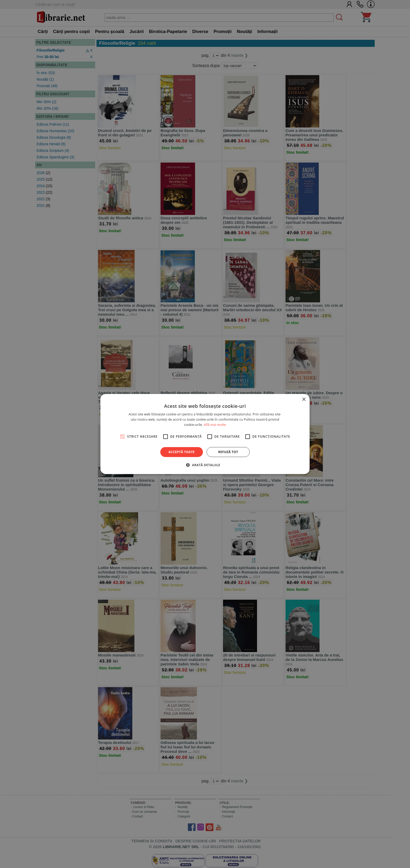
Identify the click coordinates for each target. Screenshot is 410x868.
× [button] (304, 400)
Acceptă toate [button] (182, 452)
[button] (205, 465)
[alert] (205, 434)
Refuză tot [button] (228, 452)
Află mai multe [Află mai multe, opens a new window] (215, 425)
